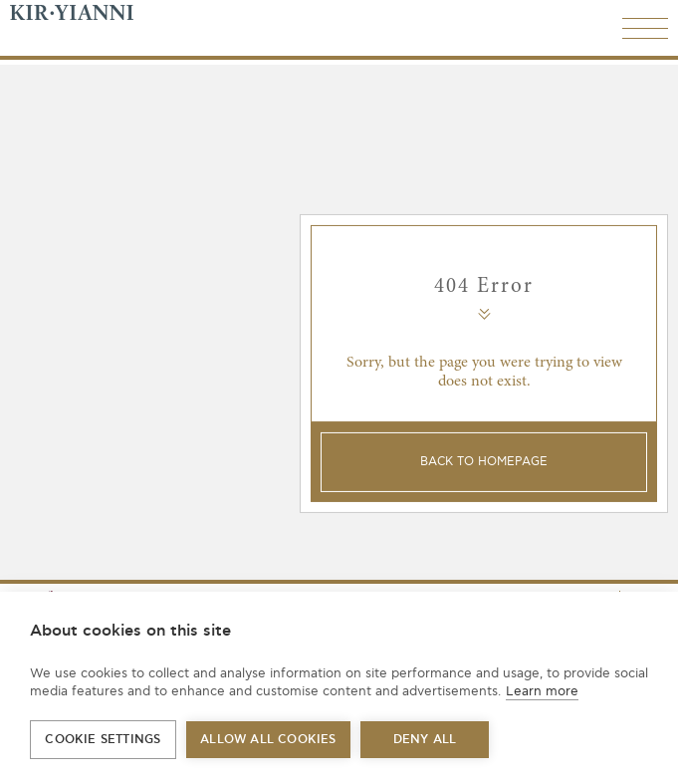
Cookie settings (103, 740)
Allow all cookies (268, 740)
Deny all (425, 740)
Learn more (542, 691)
